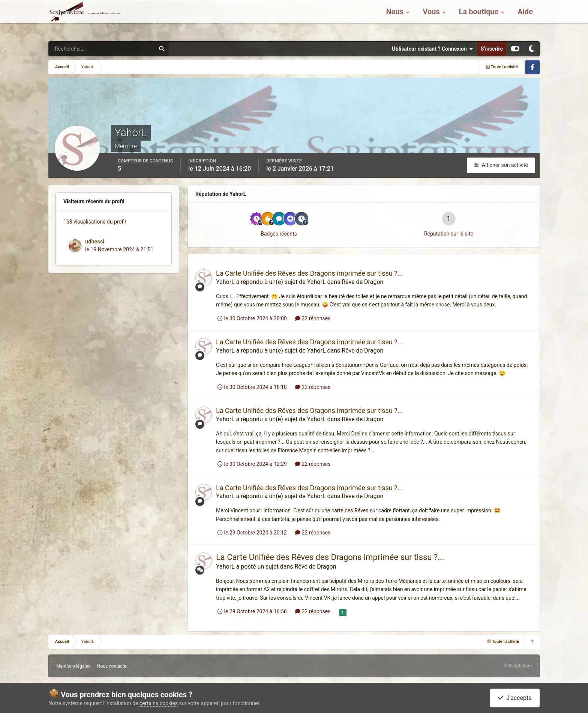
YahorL (225, 282)
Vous (432, 19)
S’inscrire (492, 49)
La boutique (480, 19)
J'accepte (515, 698)
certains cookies (159, 703)
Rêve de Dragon (362, 282)
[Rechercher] (81, 49)
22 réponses (313, 318)
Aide (525, 19)
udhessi (95, 242)
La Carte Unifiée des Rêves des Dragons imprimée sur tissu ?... (309, 273)
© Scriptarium (518, 666)
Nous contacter (112, 666)
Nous (396, 19)
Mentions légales (73, 666)
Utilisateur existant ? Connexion (432, 49)
